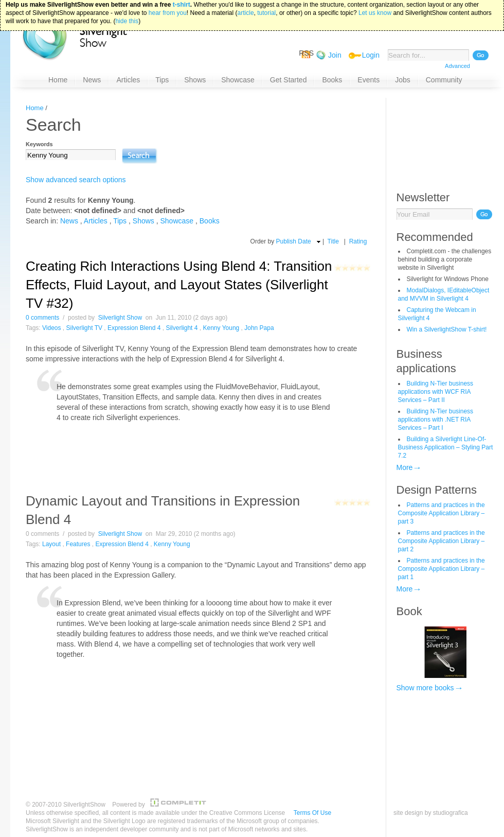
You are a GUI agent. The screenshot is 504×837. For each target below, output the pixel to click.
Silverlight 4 (182, 328)
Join (335, 55)
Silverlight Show (120, 318)
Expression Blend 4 (134, 328)
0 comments (42, 318)
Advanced (457, 66)
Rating (358, 241)
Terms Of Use (312, 813)
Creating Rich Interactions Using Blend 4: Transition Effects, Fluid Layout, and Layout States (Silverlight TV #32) (179, 285)
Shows (143, 221)
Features (78, 544)
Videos (51, 328)
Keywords (39, 144)
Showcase (177, 221)
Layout (51, 544)
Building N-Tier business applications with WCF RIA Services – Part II (436, 392)
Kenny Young (221, 328)
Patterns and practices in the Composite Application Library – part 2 (442, 541)
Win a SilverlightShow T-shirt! (447, 329)
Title (333, 241)
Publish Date (294, 241)
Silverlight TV (84, 328)
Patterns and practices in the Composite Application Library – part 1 (442, 569)
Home (35, 108)
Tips (120, 221)
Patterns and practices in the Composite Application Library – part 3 (442, 513)
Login (371, 55)
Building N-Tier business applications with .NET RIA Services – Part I (436, 420)
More (405, 467)
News (69, 221)
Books (210, 221)
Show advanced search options (76, 180)
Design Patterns (437, 490)
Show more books (425, 688)
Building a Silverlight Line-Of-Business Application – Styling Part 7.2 (446, 447)
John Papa (259, 328)
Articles (96, 221)
